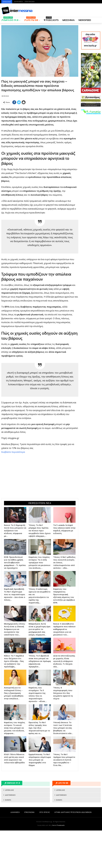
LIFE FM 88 (31, 19)
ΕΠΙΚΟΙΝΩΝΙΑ (30, 2)
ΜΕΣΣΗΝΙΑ (69, 20)
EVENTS (8, 837)
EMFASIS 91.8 (10, 19)
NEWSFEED (85, 20)
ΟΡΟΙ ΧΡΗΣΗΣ (45, 850)
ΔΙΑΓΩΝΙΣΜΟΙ (10, 833)
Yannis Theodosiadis (58, 863)
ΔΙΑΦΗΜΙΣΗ (18, 2)
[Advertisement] (40, 124)
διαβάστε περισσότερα (13, 489)
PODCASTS (51, 19)
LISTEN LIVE (9, 828)
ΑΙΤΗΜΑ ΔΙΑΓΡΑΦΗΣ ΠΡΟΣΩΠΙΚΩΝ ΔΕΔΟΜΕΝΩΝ (73, 850)
